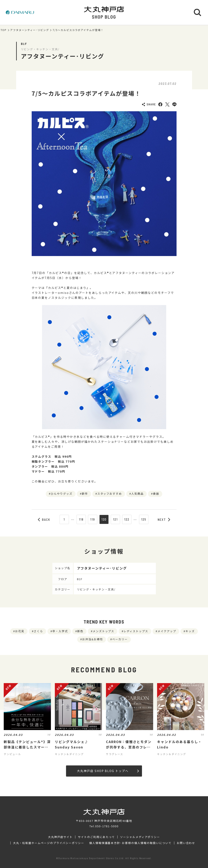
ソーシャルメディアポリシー (140, 837)
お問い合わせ (186, 843)
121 (115, 519)
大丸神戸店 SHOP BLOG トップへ (108, 771)
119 (93, 519)
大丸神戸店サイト (60, 837)
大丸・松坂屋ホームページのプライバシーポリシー (49, 843)
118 (81, 519)
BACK (44, 520)
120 (104, 519)
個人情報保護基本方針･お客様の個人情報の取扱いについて (130, 843)
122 (127, 519)
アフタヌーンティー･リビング (29, 30)
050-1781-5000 (107, 826)
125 (144, 519)
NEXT (164, 520)
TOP (4, 30)
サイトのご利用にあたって (96, 837)
